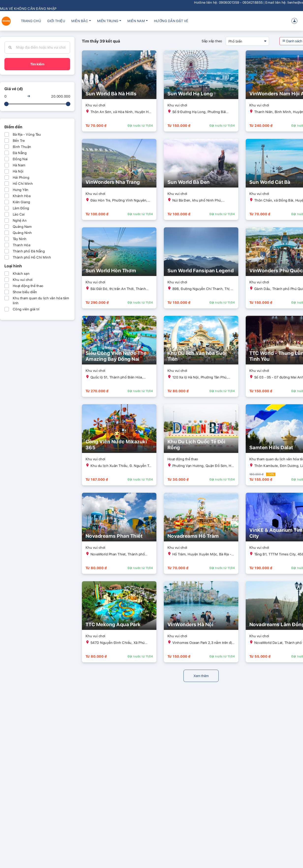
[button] (81, 21)
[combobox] (41, 48)
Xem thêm (201, 676)
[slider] (6, 104)
